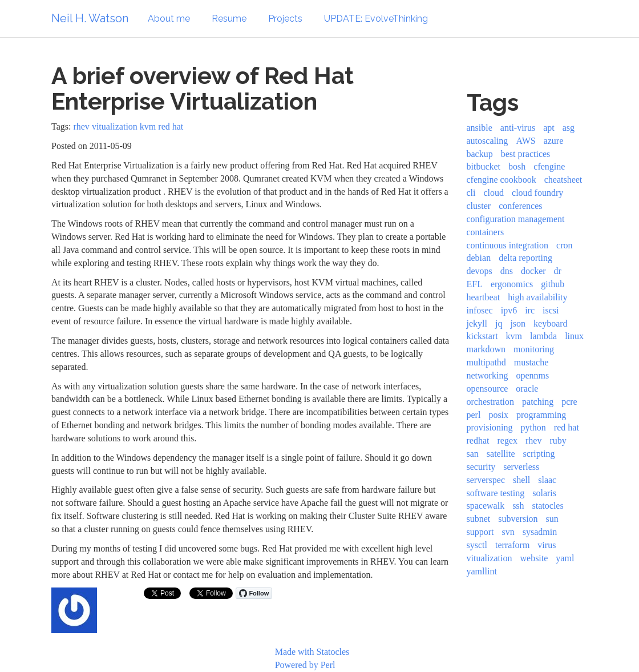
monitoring (534, 349)
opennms (532, 375)
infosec (480, 310)
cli (471, 193)
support (480, 532)
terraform (512, 545)
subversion (518, 519)
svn (508, 532)
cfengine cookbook (502, 180)
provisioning (490, 427)
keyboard (551, 323)
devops (480, 271)
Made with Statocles (312, 652)
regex (507, 440)
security (481, 467)
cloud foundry (537, 193)
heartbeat (484, 297)
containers (486, 232)
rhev (81, 126)
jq (499, 323)
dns (507, 271)
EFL (475, 284)
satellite (501, 454)
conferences (520, 206)
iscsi (551, 310)
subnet (479, 519)
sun (552, 519)
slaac (547, 480)
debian (479, 258)
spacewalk (486, 506)
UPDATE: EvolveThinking (376, 19)
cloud (494, 193)
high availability (537, 297)
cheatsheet (563, 180)
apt (549, 128)
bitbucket (484, 166)
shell (521, 480)
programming (541, 415)
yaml (565, 558)
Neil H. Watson (90, 18)
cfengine (549, 166)
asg (569, 128)
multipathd (486, 362)
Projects (285, 19)
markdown (486, 349)
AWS (525, 141)
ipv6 (509, 310)
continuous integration (508, 245)
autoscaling (488, 141)
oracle (527, 389)
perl (474, 415)
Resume (229, 19)
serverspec (486, 480)
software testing (496, 493)
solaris (544, 493)
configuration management (516, 219)
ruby (558, 440)
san (473, 454)
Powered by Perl (305, 665)
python (533, 427)
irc (530, 310)
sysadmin (540, 532)
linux (574, 336)
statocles (548, 506)
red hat (171, 126)
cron (564, 245)
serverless (521, 467)
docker (533, 271)
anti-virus (518, 128)
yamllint (482, 571)
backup (480, 154)
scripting (539, 454)
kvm (148, 126)
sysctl (477, 545)
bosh (517, 166)
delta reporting (525, 258)
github (553, 284)
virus (547, 545)
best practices (526, 154)
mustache (531, 362)
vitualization (115, 126)
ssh (518, 506)
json (518, 323)
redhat (478, 440)
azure (554, 141)
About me (169, 19)
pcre (569, 402)
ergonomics (512, 284)
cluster (479, 206)
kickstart (482, 336)
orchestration (491, 402)
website (534, 558)
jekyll (477, 323)
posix (498, 415)
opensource (488, 389)
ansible (480, 128)
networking (488, 375)
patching (538, 402)
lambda (543, 336)
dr (558, 271)
